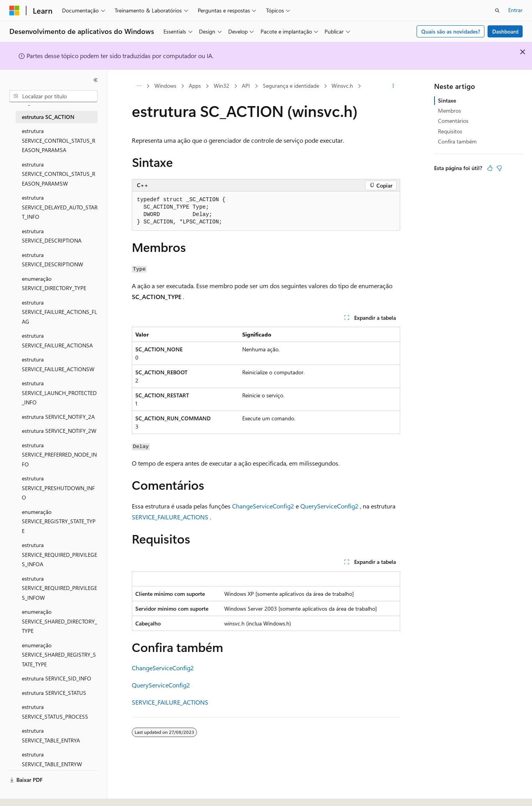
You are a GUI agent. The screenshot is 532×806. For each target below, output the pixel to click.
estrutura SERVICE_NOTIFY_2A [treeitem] (58, 417)
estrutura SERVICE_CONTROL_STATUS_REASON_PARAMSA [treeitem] (59, 140)
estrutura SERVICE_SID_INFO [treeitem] (57, 678)
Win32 (222, 86)
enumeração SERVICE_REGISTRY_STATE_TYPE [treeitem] (59, 521)
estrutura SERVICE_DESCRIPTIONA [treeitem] (52, 236)
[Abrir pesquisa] (497, 11)
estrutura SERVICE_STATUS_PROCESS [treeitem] (55, 712)
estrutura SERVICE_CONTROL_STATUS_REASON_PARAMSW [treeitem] (59, 174)
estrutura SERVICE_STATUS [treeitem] (54, 693)
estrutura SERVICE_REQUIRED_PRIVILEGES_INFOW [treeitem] (59, 588)
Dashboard (505, 31)
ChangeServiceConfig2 (263, 506)
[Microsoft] (14, 11)
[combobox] (53, 96)
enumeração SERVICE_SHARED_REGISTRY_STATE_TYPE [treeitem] (59, 655)
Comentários (453, 121)
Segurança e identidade (291, 86)
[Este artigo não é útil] (499, 168)
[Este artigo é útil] (490, 168)
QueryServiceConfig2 (329, 506)
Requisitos (450, 131)
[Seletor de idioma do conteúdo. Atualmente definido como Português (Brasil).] (39, 793)
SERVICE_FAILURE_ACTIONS (170, 517)
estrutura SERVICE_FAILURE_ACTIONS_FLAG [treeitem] (59, 312)
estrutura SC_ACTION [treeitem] (48, 117)
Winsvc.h (342, 86)
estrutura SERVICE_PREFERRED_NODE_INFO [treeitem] (59, 455)
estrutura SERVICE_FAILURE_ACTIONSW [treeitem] (58, 364)
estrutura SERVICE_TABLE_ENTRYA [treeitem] (51, 735)
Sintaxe (447, 100)
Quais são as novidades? (451, 31)
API (246, 86)
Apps (195, 86)
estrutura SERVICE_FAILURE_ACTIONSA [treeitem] (57, 340)
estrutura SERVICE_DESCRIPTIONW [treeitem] (52, 260)
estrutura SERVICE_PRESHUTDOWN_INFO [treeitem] (58, 488)
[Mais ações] (393, 86)
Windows (165, 86)
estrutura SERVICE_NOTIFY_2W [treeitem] (59, 431)
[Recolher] (96, 80)
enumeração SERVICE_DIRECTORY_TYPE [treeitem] (54, 283)
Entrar (515, 10)
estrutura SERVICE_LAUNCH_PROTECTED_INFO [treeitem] (59, 393)
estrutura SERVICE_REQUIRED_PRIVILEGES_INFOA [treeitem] (59, 554)
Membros (450, 111)
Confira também (457, 141)
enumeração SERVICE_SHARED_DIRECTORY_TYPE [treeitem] (59, 621)
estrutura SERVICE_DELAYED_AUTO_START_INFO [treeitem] (60, 207)
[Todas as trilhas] (139, 86)
